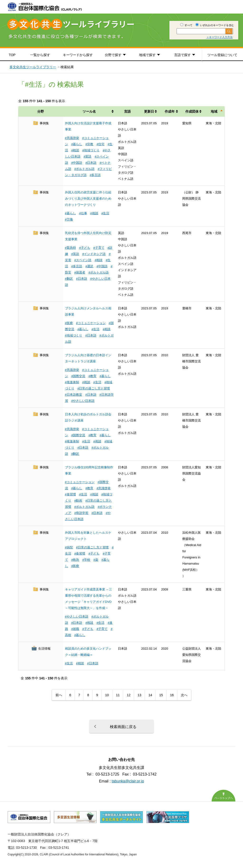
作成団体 (192, 111)
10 (107, 695)
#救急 (75, 560)
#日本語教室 (74, 395)
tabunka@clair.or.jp (128, 781)
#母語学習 (81, 513)
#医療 (69, 323)
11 (118, 695)
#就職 (75, 629)
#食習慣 (70, 494)
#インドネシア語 (94, 254)
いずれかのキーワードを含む (215, 25)
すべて (186, 25)
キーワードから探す (78, 55)
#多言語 (95, 175)
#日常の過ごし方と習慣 (94, 388)
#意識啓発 (72, 138)
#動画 (78, 501)
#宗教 (89, 144)
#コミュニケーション (91, 323)
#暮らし (77, 144)
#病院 (69, 547)
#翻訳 (69, 279)
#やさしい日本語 (83, 401)
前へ (59, 695)
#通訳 (89, 266)
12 (129, 695)
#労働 (69, 219)
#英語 (87, 156)
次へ (184, 695)
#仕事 (83, 213)
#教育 (92, 376)
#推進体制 (72, 382)
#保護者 (80, 272)
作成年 (170, 111)
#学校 (86, 560)
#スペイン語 (83, 260)
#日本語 (91, 163)
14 (150, 695)
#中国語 (77, 163)
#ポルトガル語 (84, 169)
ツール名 (89, 111)
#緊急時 (70, 248)
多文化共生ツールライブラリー (33, 67)
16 (172, 695)
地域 (214, 111)
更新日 (149, 111)
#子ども (84, 248)
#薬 (96, 560)
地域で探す (147, 55)
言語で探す (182, 55)
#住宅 (100, 144)
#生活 (105, 213)
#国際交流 (78, 376)
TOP (12, 55)
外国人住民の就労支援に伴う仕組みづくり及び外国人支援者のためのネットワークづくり (88, 199)
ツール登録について (222, 55)
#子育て (99, 248)
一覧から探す (40, 55)
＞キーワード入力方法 (220, 37)
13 (140, 695)
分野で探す (113, 55)
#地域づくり (91, 150)
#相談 (75, 150)
